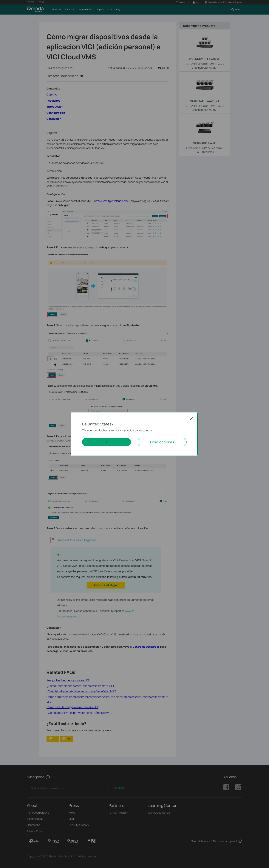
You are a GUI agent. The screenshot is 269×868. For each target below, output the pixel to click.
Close (191, 419)
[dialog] (134, 434)
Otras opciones (162, 442)
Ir (106, 442)
